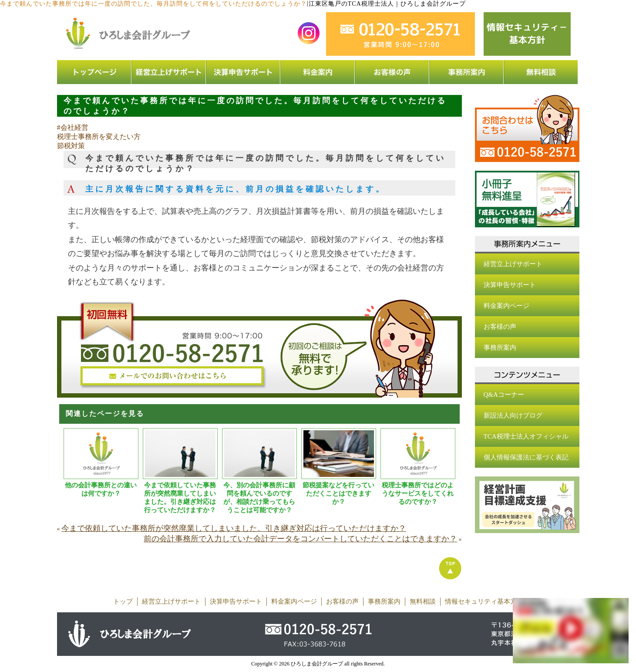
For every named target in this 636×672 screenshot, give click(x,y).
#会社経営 (73, 127)
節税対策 (71, 146)
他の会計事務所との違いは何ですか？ (101, 489)
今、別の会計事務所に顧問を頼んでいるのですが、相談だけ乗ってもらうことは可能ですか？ (259, 498)
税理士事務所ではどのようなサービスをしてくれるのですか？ (418, 493)
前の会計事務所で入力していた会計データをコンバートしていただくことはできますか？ (300, 539)
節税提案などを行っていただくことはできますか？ (338, 493)
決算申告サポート (510, 285)
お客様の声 (500, 327)
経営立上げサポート (513, 264)
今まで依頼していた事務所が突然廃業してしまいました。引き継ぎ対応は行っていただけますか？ (180, 498)
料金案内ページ (506, 306)
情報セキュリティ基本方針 (484, 601)
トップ (123, 601)
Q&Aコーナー (504, 395)
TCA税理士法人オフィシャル (526, 436)
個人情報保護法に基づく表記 (526, 457)
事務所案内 (500, 348)
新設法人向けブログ (513, 415)
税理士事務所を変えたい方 (99, 137)
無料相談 (423, 601)
